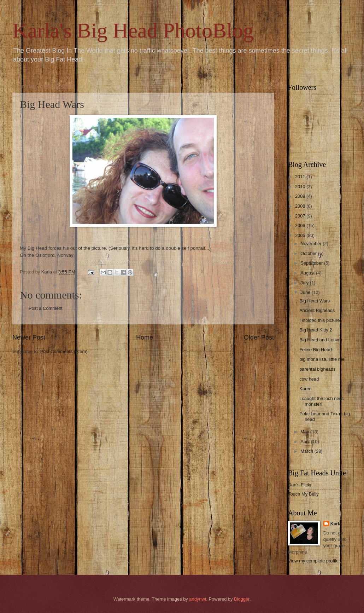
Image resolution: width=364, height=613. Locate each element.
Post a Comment (46, 308)
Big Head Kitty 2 (316, 330)
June (306, 292)
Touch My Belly (303, 494)
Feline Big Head (316, 350)
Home (145, 337)
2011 (301, 177)
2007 (301, 216)
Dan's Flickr (300, 485)
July (305, 283)
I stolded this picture (320, 320)
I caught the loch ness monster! (321, 401)
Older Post (259, 337)
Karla (336, 524)
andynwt (198, 599)
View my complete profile (313, 561)
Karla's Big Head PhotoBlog (133, 30)
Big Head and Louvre (321, 340)
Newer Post (29, 337)
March (307, 451)
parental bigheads (317, 369)
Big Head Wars (315, 301)
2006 (301, 225)
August (308, 273)
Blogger (242, 599)
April (306, 442)
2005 (301, 235)
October (309, 253)
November (312, 244)
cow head (309, 379)
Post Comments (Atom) (64, 351)
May (305, 432)
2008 (301, 206)
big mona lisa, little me (322, 359)
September (312, 263)
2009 (301, 196)
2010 (301, 187)
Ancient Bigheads (317, 310)
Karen (305, 389)
